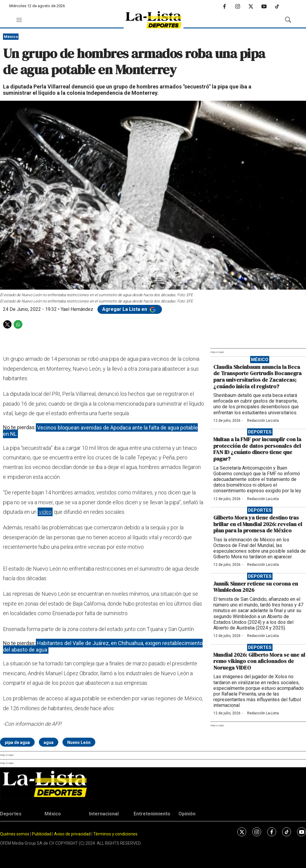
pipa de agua (17, 742)
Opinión (187, 814)
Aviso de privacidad (72, 834)
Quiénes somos (15, 834)
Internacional (104, 814)
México (11, 37)
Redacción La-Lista (263, 421)
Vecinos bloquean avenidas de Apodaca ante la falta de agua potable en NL (100, 431)
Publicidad (42, 834)
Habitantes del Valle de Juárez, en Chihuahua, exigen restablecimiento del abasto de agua (103, 646)
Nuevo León (79, 742)
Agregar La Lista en (130, 309)
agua (49, 742)
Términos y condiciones (115, 834)
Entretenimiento (152, 814)
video (45, 512)
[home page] (154, 20)
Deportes (260, 432)
